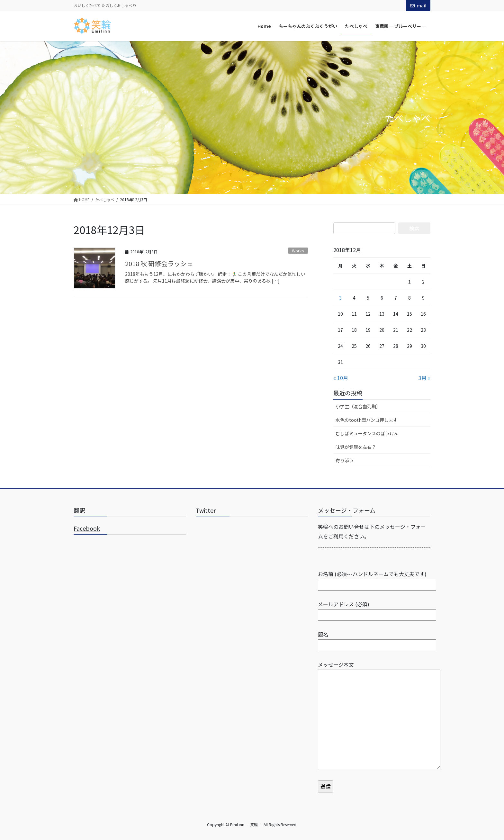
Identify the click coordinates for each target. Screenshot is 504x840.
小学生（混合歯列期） (358, 406)
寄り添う (345, 460)
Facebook (87, 528)
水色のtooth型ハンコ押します (367, 420)
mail (418, 5)
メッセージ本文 (379, 716)
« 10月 (341, 378)
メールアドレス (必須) (377, 609)
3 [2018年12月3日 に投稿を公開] (340, 298)
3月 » (424, 378)
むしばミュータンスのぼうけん (367, 433)
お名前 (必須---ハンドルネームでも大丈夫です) (377, 579)
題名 (377, 640)
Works (298, 251)
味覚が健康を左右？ (356, 447)
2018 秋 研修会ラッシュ (159, 263)
